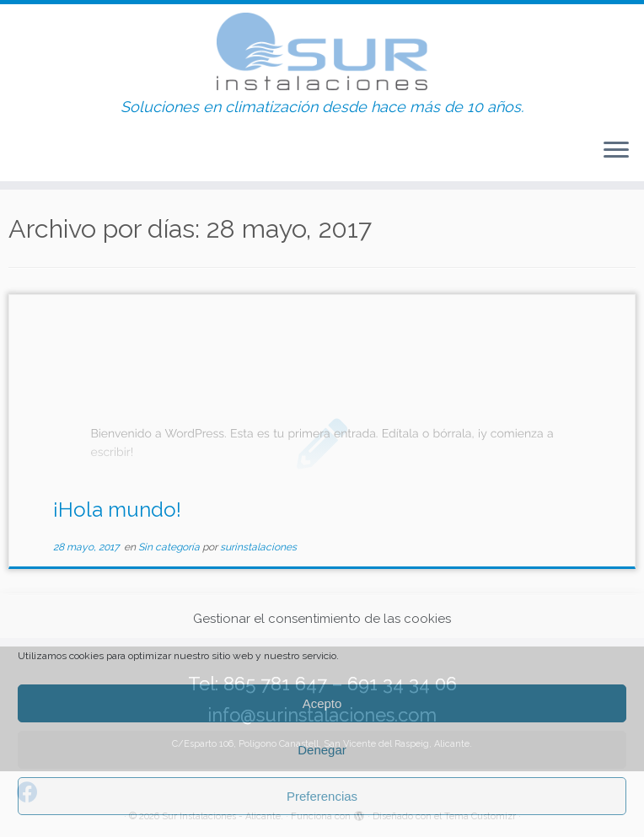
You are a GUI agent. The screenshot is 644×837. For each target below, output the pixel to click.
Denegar (322, 750)
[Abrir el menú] (616, 151)
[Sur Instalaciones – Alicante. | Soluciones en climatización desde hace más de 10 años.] (322, 51)
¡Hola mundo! (117, 510)
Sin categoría (170, 547)
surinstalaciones (258, 547)
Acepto (322, 703)
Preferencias (322, 796)
